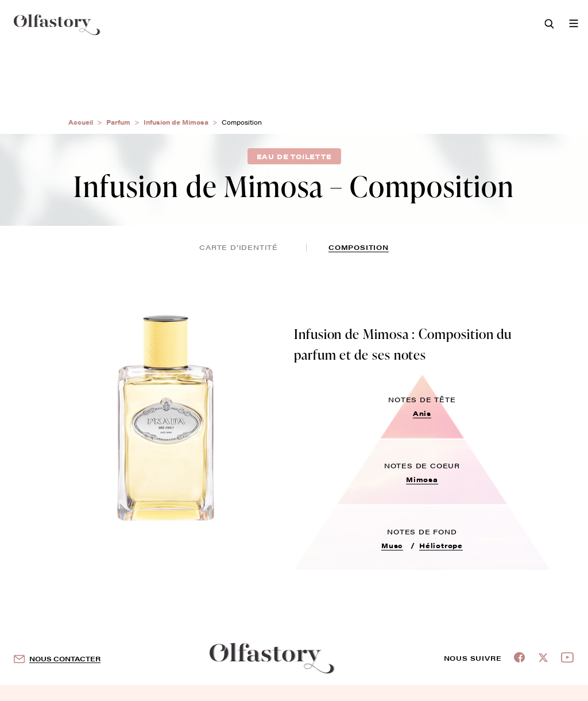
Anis (422, 413)
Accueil (81, 122)
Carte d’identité (239, 247)
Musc (392, 545)
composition (359, 247)
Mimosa (422, 479)
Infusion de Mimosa (176, 122)
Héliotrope (441, 545)
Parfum (118, 122)
